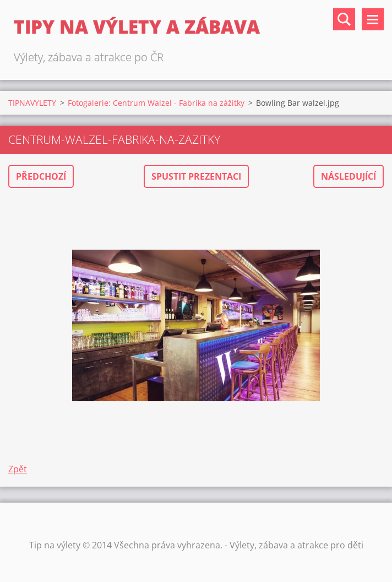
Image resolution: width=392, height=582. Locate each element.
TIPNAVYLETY (32, 103)
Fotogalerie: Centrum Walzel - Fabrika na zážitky (156, 103)
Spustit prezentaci (196, 176)
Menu (373, 19)
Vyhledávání (344, 19)
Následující (349, 176)
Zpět (18, 469)
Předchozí (41, 176)
